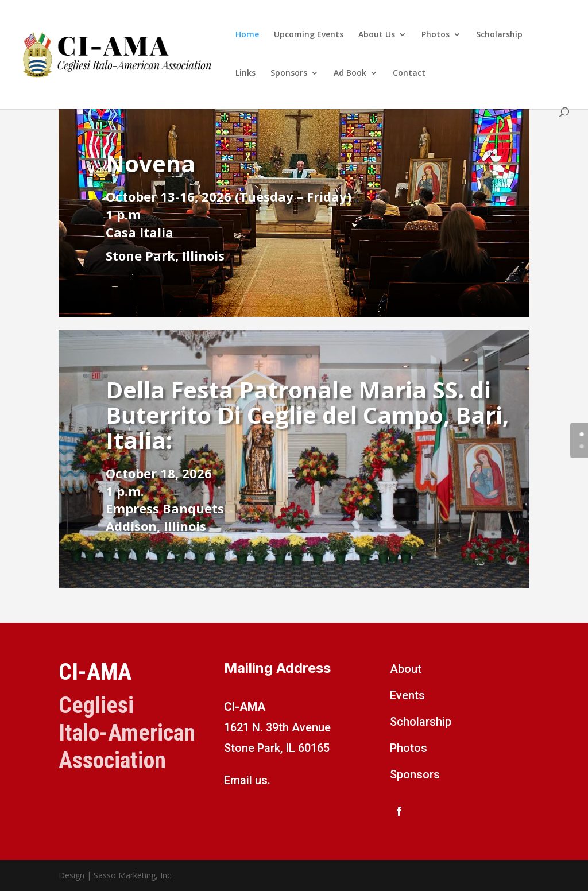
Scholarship (499, 35)
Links (245, 73)
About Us (377, 35)
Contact (409, 73)
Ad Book (350, 73)
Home (247, 35)
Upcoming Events (309, 35)
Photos (436, 35)
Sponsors (289, 73)
